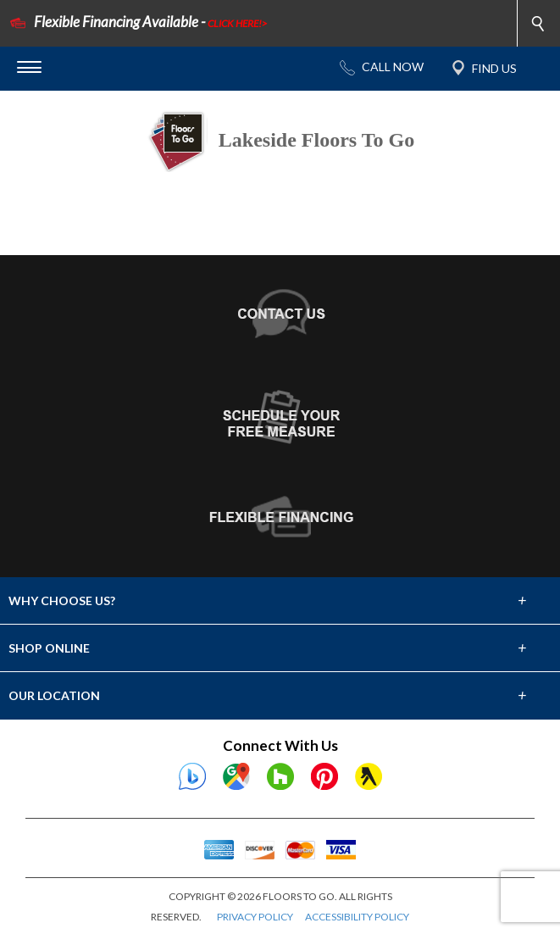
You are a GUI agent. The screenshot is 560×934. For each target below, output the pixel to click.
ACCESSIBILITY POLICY (357, 917)
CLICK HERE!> (237, 23)
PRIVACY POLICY (255, 917)
